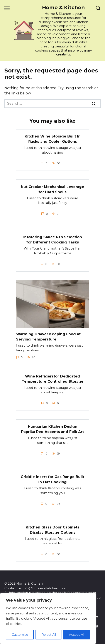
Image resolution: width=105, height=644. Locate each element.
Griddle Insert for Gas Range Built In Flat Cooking (52, 479)
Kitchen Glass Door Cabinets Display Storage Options (52, 530)
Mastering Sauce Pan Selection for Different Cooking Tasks (53, 240)
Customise (20, 635)
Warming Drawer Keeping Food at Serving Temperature (48, 337)
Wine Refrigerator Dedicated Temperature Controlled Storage (53, 379)
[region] (48, 619)
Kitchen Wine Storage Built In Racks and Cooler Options (53, 139)
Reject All (49, 635)
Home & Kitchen (63, 7)
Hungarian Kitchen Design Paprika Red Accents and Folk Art (52, 429)
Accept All (77, 635)
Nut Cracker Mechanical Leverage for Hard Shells (52, 189)
